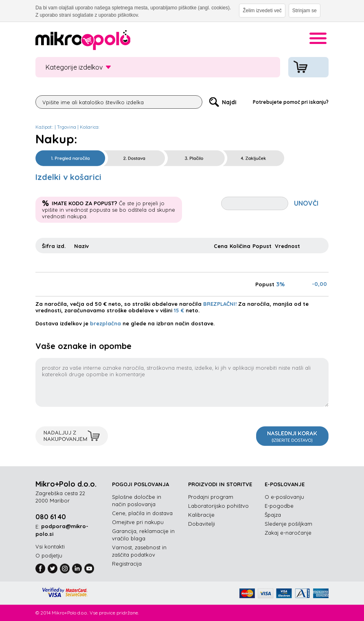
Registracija (127, 564)
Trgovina (67, 127)
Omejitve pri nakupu (138, 522)
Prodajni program (211, 497)
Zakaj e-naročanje (288, 533)
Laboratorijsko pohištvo (218, 506)
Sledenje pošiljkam (288, 524)
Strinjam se (305, 11)
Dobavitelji (202, 524)
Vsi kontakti (50, 546)
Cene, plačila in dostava (142, 513)
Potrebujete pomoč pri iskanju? (291, 102)
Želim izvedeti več (262, 11)
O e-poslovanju (284, 497)
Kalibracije (201, 515)
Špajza (273, 515)
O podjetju (49, 555)
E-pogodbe (279, 506)
